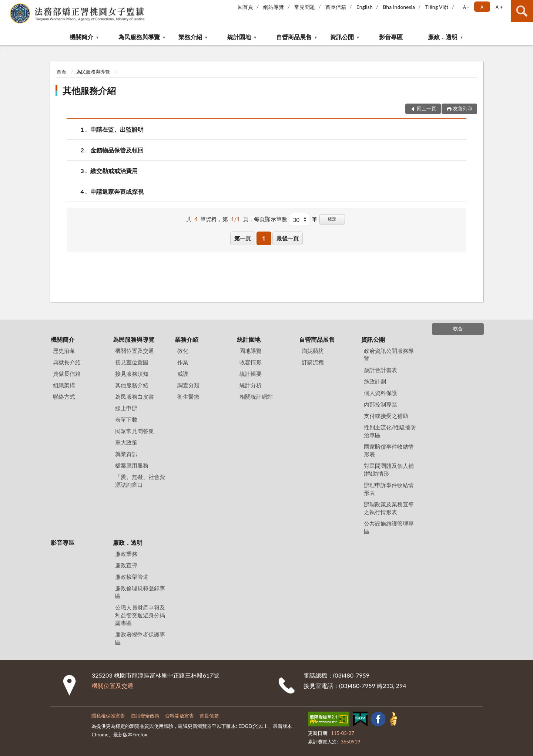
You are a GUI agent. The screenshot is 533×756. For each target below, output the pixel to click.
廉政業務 (126, 554)
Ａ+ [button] (499, 7)
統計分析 (251, 385)
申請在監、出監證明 (117, 129)
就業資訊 (126, 454)
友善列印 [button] (463, 108)
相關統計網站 (256, 396)
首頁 (61, 72)
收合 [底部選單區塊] (458, 328)
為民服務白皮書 (135, 396)
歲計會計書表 (381, 370)
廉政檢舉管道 (132, 577)
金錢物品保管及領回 (117, 150)
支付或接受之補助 (386, 416)
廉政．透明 (443, 37)
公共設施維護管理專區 (389, 527)
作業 (183, 362)
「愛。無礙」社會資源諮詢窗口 (140, 481)
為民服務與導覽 (139, 37)
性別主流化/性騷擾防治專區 (390, 431)
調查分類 (188, 385)
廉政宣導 (126, 565)
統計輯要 (251, 374)
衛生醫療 (188, 396)
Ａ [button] (482, 7)
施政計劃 (375, 381)
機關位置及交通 (135, 351)
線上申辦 (126, 408)
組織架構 (64, 385)
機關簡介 (81, 37)
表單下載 (126, 419)
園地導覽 (251, 351)
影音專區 (391, 37)
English (365, 7)
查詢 (522, 11)
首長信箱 (336, 7)
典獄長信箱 (67, 374)
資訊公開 (342, 37)
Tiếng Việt (437, 7)
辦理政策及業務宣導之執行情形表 (389, 508)
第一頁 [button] (243, 238)
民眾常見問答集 (135, 431)
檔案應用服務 (132, 465)
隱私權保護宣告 (108, 716)
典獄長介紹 (67, 362)
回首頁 (245, 7)
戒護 (183, 374)
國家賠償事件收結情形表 (389, 450)
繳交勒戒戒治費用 (114, 171)
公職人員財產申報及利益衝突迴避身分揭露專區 (140, 615)
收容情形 (251, 362)
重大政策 (126, 442)
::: (6, 6)
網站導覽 (274, 7)
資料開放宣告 (180, 716)
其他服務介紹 (89, 90)
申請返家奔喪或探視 (117, 191)
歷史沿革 (64, 351)
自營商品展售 (294, 37)
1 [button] (264, 238)
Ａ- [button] (465, 7)
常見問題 (305, 7)
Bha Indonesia (399, 7)
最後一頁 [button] (288, 238)
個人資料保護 (381, 393)
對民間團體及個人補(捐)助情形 (389, 470)
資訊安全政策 (145, 716)
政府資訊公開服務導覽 (389, 355)
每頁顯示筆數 (271, 219)
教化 (183, 351)
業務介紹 (190, 37)
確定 (332, 219)
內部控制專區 (381, 404)
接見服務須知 (132, 374)
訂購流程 (313, 362)
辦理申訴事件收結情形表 (389, 489)
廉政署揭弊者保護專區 (140, 638)
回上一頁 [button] (426, 108)
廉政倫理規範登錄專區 (140, 592)
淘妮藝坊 (313, 351)
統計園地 (239, 37)
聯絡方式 (64, 396)
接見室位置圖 (132, 362)
